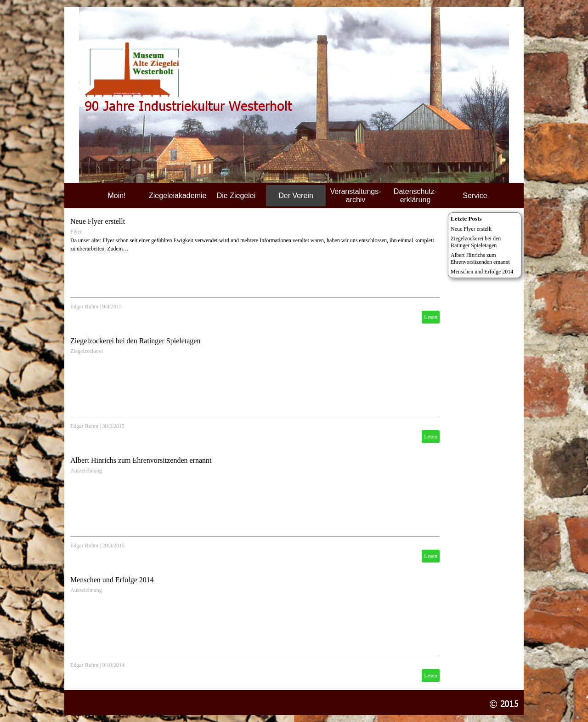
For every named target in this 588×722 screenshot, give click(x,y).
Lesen (431, 317)
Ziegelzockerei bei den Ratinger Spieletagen (135, 341)
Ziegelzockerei (87, 351)
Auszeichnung (86, 471)
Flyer (76, 232)
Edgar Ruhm (84, 307)
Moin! (116, 196)
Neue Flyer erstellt (98, 221)
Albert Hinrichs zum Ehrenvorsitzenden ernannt (141, 460)
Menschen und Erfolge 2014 (112, 580)
